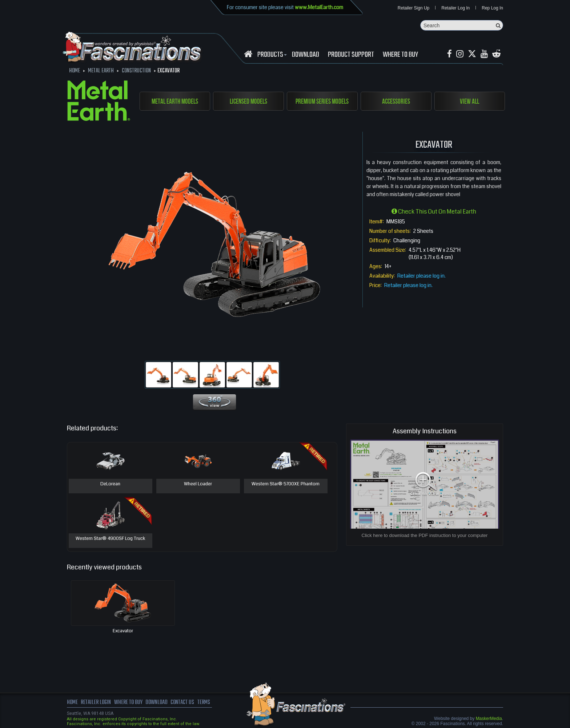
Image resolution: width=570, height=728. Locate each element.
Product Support (351, 55)
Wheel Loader (198, 484)
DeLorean (110, 484)
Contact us (182, 703)
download (306, 55)
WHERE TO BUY (400, 55)
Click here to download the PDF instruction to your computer (425, 535)
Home (72, 703)
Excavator (123, 631)
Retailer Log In (455, 8)
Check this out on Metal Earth (434, 212)
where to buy (128, 703)
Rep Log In (492, 8)
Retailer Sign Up (414, 8)
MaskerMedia (489, 719)
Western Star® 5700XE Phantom (286, 484)
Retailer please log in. (422, 276)
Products (271, 55)
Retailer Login (96, 703)
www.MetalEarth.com (319, 7)
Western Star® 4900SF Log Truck (111, 539)
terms (204, 703)
